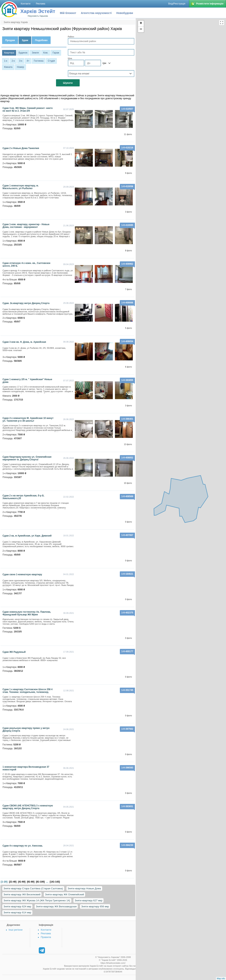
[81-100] (40, 882)
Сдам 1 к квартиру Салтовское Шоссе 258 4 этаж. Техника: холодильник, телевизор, (28, 691)
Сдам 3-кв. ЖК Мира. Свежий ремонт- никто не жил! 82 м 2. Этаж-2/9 (28, 109)
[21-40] (13, 882)
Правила (46, 937)
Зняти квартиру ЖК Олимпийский (64, 894)
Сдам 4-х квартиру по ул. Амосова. (23, 846)
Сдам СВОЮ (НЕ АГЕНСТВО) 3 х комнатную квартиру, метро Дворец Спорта (28, 807)
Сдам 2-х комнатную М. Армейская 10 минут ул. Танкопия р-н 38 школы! (28, 419)
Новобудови (125, 13)
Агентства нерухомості (96, 13)
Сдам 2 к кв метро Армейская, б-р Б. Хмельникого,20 (23, 497)
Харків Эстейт (38, 11)
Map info (221, 978)
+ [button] (141, 23)
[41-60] (22, 882)
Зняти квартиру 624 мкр (17, 906)
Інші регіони (16, 930)
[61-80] (31, 882)
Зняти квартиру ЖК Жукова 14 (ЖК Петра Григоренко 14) (37, 900)
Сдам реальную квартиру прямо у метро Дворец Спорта (26, 729)
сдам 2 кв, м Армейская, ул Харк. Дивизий (27, 536)
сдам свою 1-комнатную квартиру (22, 574)
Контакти (46, 930)
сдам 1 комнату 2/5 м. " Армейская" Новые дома (27, 381)
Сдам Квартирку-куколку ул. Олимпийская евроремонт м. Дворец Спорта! (27, 458)
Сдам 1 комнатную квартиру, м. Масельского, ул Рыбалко (21, 187)
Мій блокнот (68, 13)
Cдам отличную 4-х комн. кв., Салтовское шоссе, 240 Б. (26, 264)
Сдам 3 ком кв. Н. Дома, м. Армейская (24, 342)
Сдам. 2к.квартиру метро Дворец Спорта (26, 303)
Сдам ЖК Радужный (14, 652)
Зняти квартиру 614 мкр (17, 912)
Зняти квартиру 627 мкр (88, 900)
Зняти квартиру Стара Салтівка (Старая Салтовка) (33, 888)
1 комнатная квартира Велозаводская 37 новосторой (26, 768)
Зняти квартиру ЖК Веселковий (22, 894)
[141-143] (55, 882)
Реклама (46, 933)
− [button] (141, 29)
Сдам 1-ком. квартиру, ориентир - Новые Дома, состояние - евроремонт (26, 226)
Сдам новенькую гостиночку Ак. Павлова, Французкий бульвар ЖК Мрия (27, 613)
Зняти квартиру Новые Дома (84, 888)
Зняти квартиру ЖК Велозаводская (56, 906)
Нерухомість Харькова (38, 16)
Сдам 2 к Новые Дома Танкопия (21, 148)
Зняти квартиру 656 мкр (95, 906)
